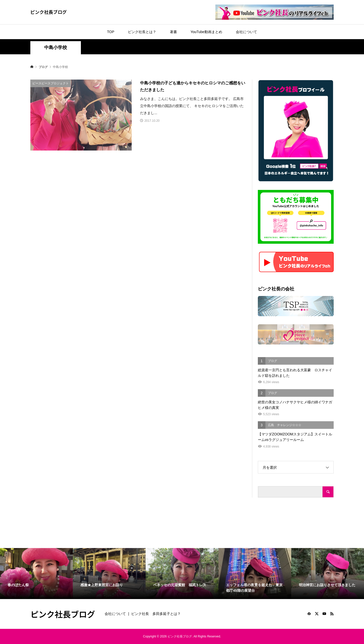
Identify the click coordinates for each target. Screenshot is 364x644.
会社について (246, 32)
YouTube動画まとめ (206, 32)
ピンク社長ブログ (49, 12)
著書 (173, 32)
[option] (36, 574)
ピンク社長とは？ (142, 32)
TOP (111, 32)
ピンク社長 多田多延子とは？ (156, 614)
